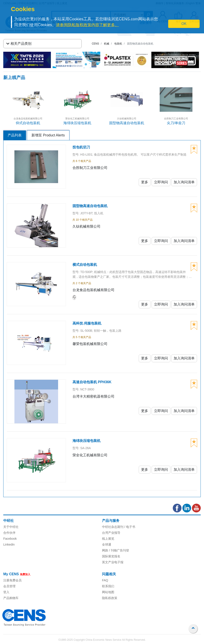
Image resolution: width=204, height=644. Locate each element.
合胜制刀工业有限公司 (176, 118)
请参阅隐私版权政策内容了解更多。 (87, 25)
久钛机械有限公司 (127, 118)
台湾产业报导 (111, 533)
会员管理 (9, 586)
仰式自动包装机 (28, 123)
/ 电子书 (129, 527)
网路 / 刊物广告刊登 (116, 550)
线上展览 (108, 539)
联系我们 (108, 586)
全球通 (107, 544)
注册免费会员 (12, 580)
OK (184, 24)
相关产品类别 (19, 44)
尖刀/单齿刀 (176, 123)
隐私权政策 (110, 598)
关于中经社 (11, 527)
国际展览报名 (111, 556)
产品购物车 (11, 598)
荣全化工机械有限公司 (77, 118)
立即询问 (161, 182)
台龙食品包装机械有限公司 (28, 118)
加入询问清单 (184, 182)
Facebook (10, 539)
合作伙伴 (9, 533)
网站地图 (108, 592)
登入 (6, 592)
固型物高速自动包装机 (127, 123)
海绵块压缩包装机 (77, 123)
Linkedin (9, 544)
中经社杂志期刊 (113, 527)
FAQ (105, 580)
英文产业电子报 (113, 562)
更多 (145, 182)
